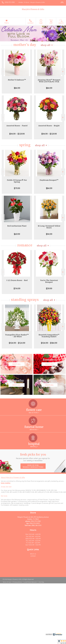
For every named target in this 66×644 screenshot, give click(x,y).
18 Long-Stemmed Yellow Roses (49, 227)
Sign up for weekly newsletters (33, 466)
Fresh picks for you (33, 457)
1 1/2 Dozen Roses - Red (17, 280)
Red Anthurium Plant (17, 226)
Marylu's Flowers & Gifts (33, 9)
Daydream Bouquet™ (49, 180)
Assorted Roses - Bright (49, 126)
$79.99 (17, 188)
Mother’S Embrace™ (17, 80)
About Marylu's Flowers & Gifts (13, 477)
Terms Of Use (7, 582)
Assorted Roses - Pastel (17, 126)
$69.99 (17, 234)
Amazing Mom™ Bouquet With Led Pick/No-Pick (49, 81)
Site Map (41, 582)
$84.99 (17, 88)
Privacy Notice (17, 582)
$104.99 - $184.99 (49, 343)
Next (63, 72)
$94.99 (49, 234)
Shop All (46, 45)
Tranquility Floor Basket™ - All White (17, 336)
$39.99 (49, 288)
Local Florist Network (30, 582)
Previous (3, 72)
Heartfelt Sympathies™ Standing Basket (49, 336)
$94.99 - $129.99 (17, 134)
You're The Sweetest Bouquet (49, 281)
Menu (7, 23)
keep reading (6, 483)
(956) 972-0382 (10, 2)
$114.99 (17, 288)
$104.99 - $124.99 (17, 343)
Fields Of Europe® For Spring (17, 181)
